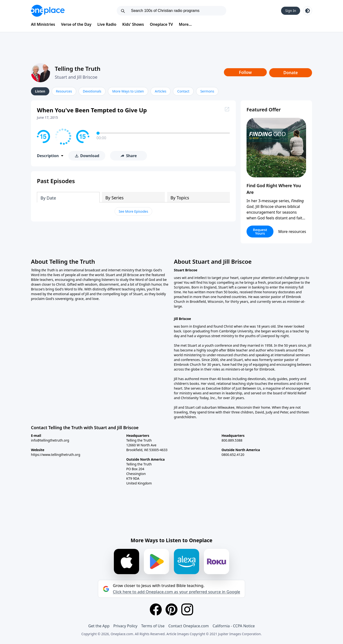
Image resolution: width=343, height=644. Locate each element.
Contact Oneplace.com (189, 626)
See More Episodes (133, 211)
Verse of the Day (76, 24)
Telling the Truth (78, 69)
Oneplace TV (161, 24)
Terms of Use (153, 626)
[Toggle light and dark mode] (308, 11)
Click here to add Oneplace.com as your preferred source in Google (177, 592)
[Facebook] (156, 609)
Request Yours (260, 231)
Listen (40, 91)
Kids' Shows (133, 24)
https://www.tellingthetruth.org (56, 455)
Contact (183, 91)
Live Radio (107, 24)
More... (185, 24)
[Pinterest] (171, 609)
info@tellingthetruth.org (50, 440)
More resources (292, 232)
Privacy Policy (125, 626)
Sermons (207, 91)
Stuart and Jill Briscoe (76, 77)
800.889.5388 (232, 440)
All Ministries (43, 24)
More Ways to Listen (128, 91)
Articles (161, 91)
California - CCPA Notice (234, 626)
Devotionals (92, 91)
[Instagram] (187, 609)
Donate (291, 73)
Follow (245, 72)
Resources (64, 91)
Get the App (99, 626)
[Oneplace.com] (48, 11)
